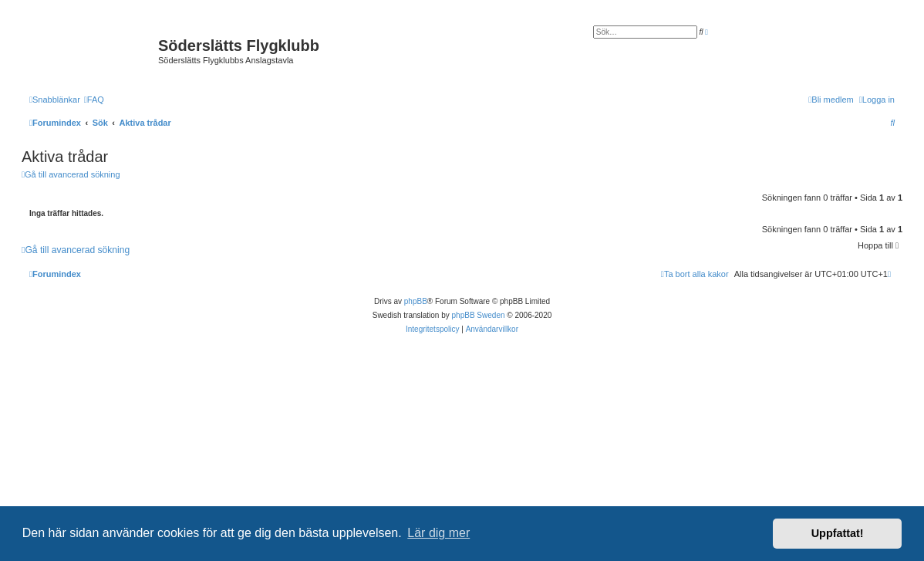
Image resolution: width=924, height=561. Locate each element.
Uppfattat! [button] (838, 533)
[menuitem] (94, 100)
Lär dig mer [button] (438, 533)
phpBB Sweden (479, 315)
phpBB (416, 301)
